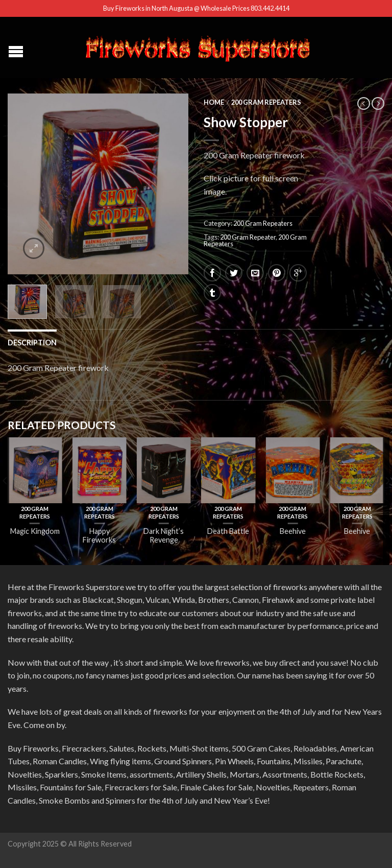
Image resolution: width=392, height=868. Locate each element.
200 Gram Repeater (248, 237)
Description (32, 343)
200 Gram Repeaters (266, 102)
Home (214, 102)
